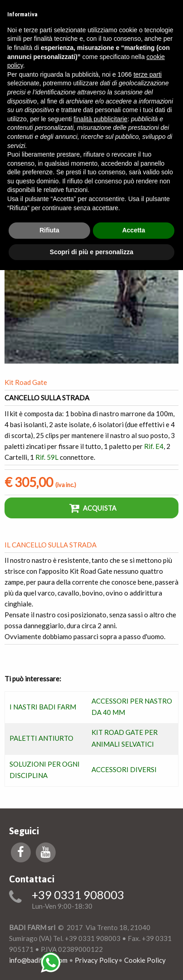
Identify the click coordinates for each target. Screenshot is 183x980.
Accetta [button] (134, 230)
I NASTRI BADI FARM (43, 707)
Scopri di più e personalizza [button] (91, 252)
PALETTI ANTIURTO (41, 738)
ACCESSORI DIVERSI (124, 769)
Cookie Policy (145, 960)
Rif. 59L (47, 457)
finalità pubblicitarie (100, 119)
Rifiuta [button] (49, 230)
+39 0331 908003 (78, 895)
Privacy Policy (96, 960)
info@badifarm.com (38, 960)
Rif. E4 (154, 446)
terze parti (148, 74)
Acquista (93, 508)
